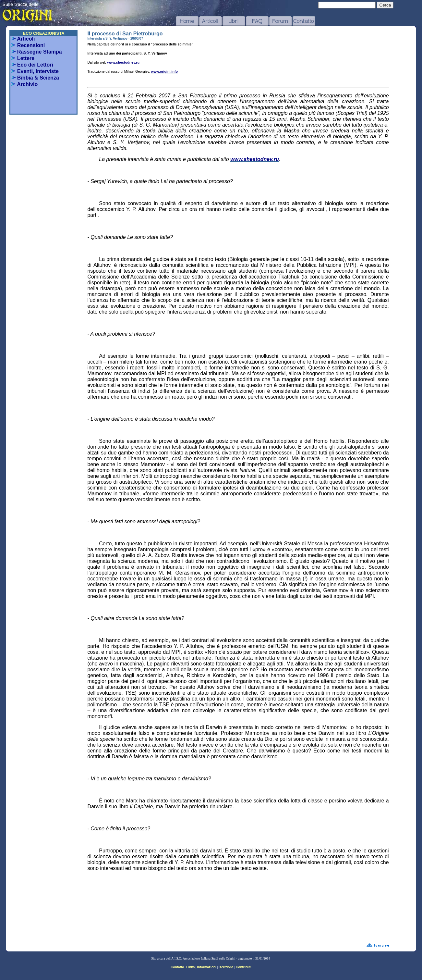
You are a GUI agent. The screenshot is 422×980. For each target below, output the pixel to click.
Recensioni (28, 45)
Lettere (23, 58)
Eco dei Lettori (32, 65)
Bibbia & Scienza (35, 78)
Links (190, 967)
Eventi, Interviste (35, 71)
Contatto (177, 967)
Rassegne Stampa (36, 52)
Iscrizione (226, 967)
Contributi (244, 967)
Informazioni (206, 967)
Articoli (23, 39)
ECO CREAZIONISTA (43, 33)
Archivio (24, 84)
